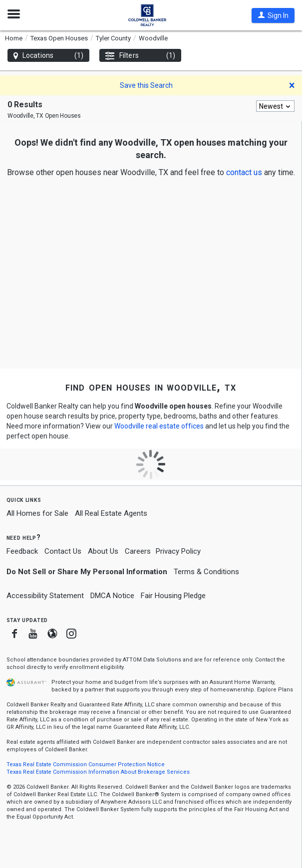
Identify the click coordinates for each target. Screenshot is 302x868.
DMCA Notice (112, 596)
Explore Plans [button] (275, 690)
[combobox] (275, 106)
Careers (138, 551)
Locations (48, 56)
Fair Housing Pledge (173, 596)
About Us (103, 551)
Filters (140, 56)
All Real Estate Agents (111, 513)
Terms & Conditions (206, 572)
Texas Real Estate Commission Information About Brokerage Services (98, 772)
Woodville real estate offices (159, 426)
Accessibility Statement (45, 596)
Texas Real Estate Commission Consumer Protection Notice (86, 764)
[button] (273, 15)
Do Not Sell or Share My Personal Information (87, 572)
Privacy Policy (178, 551)
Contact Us (63, 551)
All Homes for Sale (37, 513)
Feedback (22, 551)
